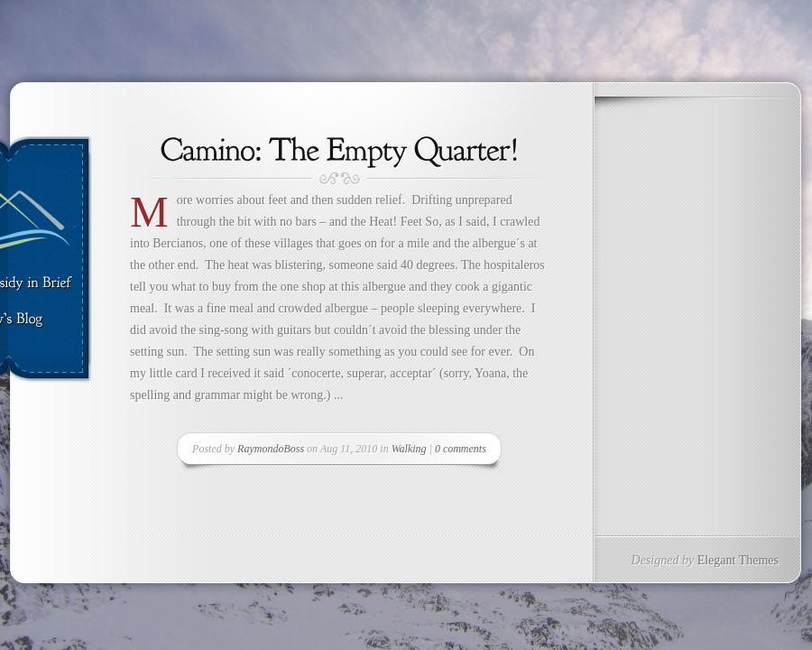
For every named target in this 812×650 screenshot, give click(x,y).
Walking (409, 449)
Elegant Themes (738, 560)
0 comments (461, 449)
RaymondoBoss (271, 449)
